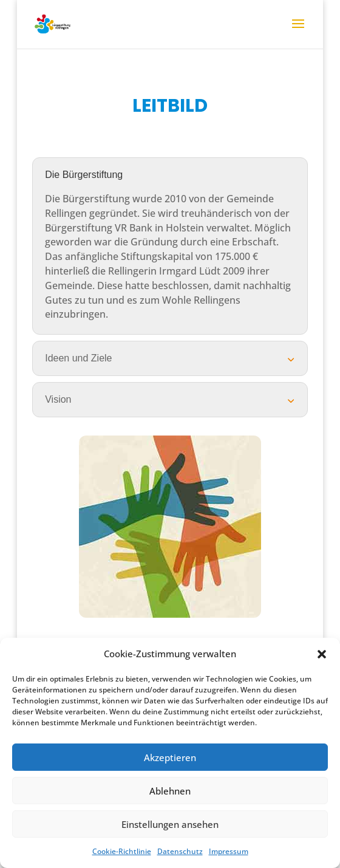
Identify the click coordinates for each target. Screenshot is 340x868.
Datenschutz (180, 851)
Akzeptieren (170, 757)
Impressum (229, 851)
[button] (322, 654)
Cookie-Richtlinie (122, 851)
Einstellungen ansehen (170, 824)
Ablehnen (170, 791)
